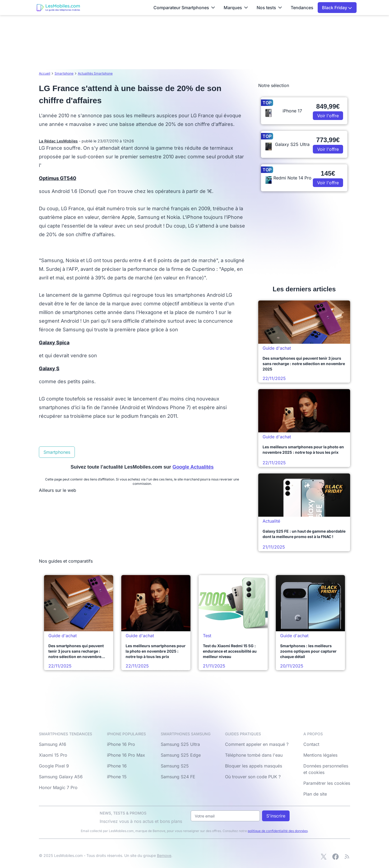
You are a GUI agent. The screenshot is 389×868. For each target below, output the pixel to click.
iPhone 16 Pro (121, 744)
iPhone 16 (117, 766)
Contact (311, 744)
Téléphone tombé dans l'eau (254, 755)
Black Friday (337, 8)
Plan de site (315, 794)
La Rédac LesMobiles (58, 141)
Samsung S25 (175, 766)
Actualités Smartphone (95, 73)
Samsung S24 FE (178, 777)
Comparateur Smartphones (184, 8)
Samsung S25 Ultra (180, 744)
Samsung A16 (53, 744)
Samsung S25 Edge (181, 755)
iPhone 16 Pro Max (126, 755)
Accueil (45, 73)
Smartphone (64, 73)
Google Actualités (193, 467)
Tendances (302, 8)
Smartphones (57, 452)
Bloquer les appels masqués (254, 766)
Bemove (164, 855)
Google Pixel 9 (54, 766)
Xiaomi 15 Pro (53, 755)
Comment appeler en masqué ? (257, 744)
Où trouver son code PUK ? (253, 777)
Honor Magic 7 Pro (58, 787)
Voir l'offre (328, 116)
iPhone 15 (117, 777)
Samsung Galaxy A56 (61, 777)
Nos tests (269, 8)
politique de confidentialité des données (278, 831)
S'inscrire (276, 816)
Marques (236, 8)
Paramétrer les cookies (327, 783)
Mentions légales (320, 755)
